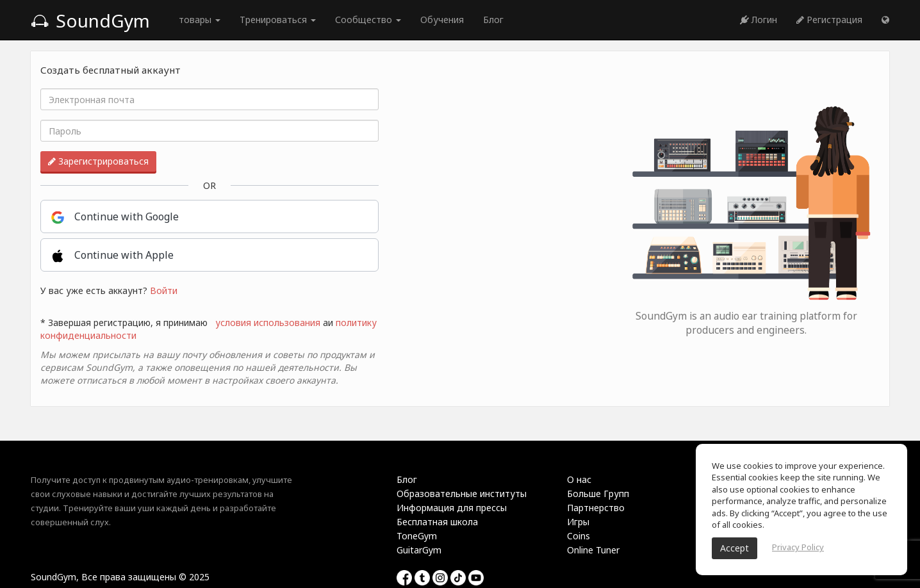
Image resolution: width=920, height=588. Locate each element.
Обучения (442, 20)
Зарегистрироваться (98, 161)
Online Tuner (593, 550)
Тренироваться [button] (278, 20)
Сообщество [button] (368, 20)
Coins (579, 536)
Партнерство (596, 508)
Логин (759, 20)
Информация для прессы (452, 508)
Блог (493, 20)
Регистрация (829, 20)
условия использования (268, 323)
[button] (885, 20)
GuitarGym (419, 550)
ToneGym (417, 536)
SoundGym (90, 20)
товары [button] (200, 20)
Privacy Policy (798, 547)
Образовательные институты (462, 494)
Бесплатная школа (437, 522)
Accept (735, 548)
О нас (579, 479)
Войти (164, 290)
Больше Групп (598, 494)
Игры (578, 522)
